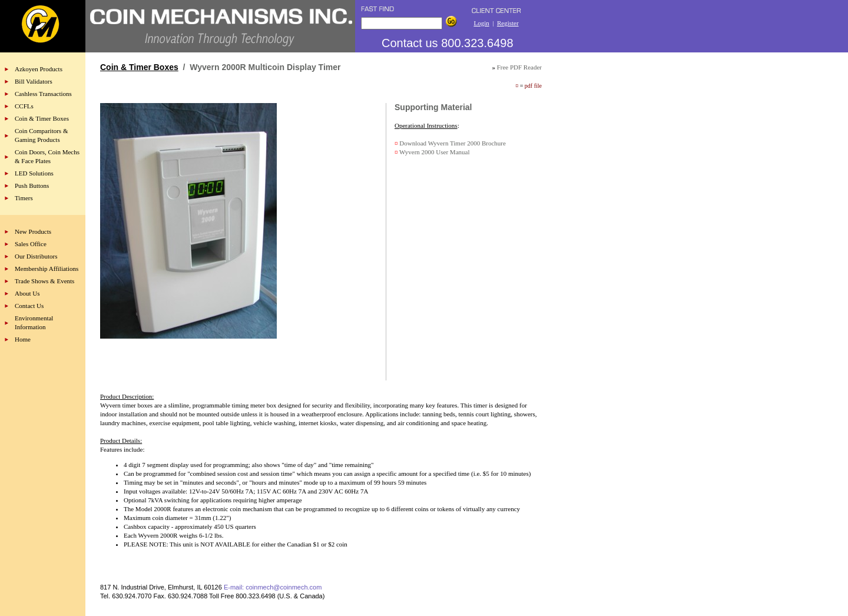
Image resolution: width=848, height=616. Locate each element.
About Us (27, 293)
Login (481, 23)
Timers (24, 198)
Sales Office (31, 244)
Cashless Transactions (43, 94)
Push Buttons (32, 186)
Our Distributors (36, 256)
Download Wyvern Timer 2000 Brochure (453, 143)
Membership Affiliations (47, 269)
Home (23, 339)
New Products (33, 231)
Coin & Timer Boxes (42, 118)
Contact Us (29, 306)
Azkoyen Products (39, 69)
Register (508, 23)
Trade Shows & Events (44, 281)
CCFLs (24, 106)
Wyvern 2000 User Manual (434, 152)
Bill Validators (34, 81)
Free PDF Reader (519, 67)
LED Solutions (34, 173)
